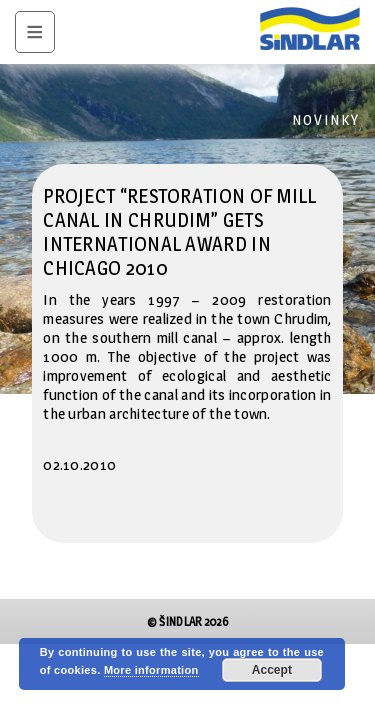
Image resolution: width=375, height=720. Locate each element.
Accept (272, 670)
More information (151, 670)
